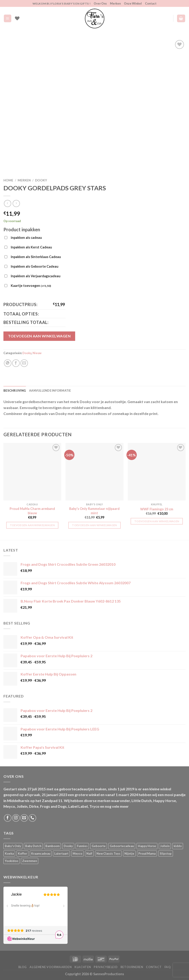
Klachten (83, 967)
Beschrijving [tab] (15, 390)
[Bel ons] (32, 818)
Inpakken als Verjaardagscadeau (36, 276)
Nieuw (37, 353)
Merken (115, 3)
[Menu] (8, 18)
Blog (23, 967)
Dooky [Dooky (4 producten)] (68, 846)
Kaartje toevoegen (31, 286)
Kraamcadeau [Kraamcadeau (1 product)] (41, 853)
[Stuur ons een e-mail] (24, 818)
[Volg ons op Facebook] (8, 818)
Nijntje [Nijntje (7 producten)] (129, 853)
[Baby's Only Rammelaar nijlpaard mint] (94, 472)
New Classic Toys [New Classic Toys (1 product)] (108, 853)
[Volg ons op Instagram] (16, 818)
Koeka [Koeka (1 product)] (9, 853)
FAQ (168, 967)
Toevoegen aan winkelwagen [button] (32, 525)
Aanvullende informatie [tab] (50, 390)
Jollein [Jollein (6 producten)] (165, 846)
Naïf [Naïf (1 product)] (89, 853)
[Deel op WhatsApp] (8, 363)
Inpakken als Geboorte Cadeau (35, 266)
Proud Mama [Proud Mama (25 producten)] (147, 853)
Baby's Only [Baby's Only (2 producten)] (13, 846)
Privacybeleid (106, 967)
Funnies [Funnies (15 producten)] (82, 846)
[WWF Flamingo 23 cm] (157, 472)
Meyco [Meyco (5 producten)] (77, 853)
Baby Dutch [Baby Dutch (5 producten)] (33, 846)
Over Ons (100, 3)
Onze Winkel (133, 3)
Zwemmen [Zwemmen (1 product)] (30, 861)
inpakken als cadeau (26, 238)
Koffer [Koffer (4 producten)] (22, 853)
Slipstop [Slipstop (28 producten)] (166, 853)
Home (8, 180)
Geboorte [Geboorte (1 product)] (99, 846)
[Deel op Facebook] (16, 363)
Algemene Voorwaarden (51, 967)
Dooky (41, 180)
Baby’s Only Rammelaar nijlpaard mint (94, 511)
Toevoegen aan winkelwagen (39, 336)
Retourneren (132, 967)
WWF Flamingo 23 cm (157, 509)
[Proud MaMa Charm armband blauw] (32, 472)
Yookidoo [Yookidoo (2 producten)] (11, 861)
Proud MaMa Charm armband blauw (32, 511)
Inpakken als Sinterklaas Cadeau (36, 257)
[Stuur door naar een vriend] (24, 363)
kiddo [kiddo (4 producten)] (178, 846)
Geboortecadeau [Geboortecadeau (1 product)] (122, 846)
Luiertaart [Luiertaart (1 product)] (61, 853)
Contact (151, 3)
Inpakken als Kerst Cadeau (31, 247)
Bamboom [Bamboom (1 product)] (52, 846)
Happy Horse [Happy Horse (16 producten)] (147, 846)
